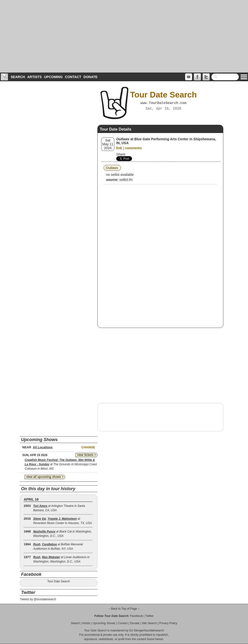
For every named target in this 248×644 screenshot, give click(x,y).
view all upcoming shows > (45, 477)
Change (88, 447)
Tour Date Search (58, 581)
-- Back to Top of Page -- (124, 609)
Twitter (149, 616)
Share (121, 154)
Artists (34, 77)
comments (133, 148)
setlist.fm (126, 180)
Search (18, 77)
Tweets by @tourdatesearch (38, 599)
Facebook (136, 616)
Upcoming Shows (104, 623)
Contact (73, 77)
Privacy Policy (168, 623)
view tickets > (86, 455)
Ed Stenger (137, 630)
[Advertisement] (124, 36)
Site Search (149, 623)
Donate (91, 77)
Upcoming (53, 77)
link (119, 148)
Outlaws (112, 168)
